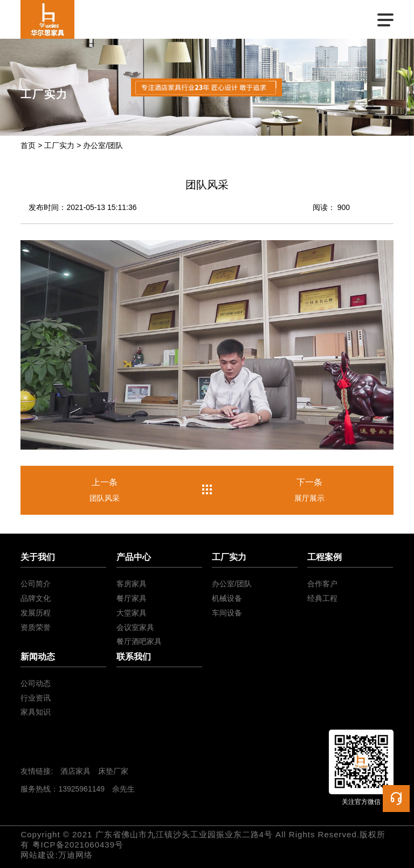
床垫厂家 (113, 771)
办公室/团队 (103, 145)
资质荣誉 (36, 627)
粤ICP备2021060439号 (78, 845)
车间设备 (227, 613)
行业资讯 (36, 698)
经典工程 (322, 598)
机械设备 (227, 598)
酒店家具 (75, 771)
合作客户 (322, 584)
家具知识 (36, 712)
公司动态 (36, 683)
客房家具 (132, 584)
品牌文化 (36, 598)
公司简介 (36, 584)
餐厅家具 (132, 598)
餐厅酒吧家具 (139, 641)
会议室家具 (135, 627)
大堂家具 (132, 613)
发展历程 (36, 613)
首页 (28, 145)
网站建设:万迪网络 (56, 855)
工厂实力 (59, 145)
